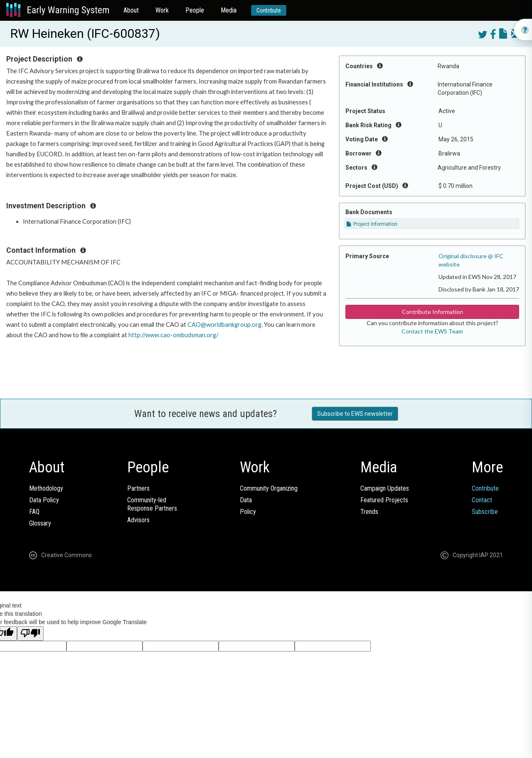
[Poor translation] (30, 633)
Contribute (269, 10)
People (195, 10)
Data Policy (44, 500)
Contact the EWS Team (432, 331)
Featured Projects (384, 500)
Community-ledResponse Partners (152, 504)
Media (229, 10)
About (131, 10)
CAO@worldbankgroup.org (224, 325)
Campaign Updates (385, 488)
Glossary (40, 523)
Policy (248, 512)
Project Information (372, 224)
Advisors (138, 520)
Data (246, 500)
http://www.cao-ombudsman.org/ (173, 335)
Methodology (46, 488)
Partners (138, 488)
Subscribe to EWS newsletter (355, 414)
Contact (482, 500)
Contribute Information (432, 312)
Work (162, 10)
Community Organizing (269, 488)
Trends (369, 512)
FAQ (34, 512)
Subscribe (485, 512)
